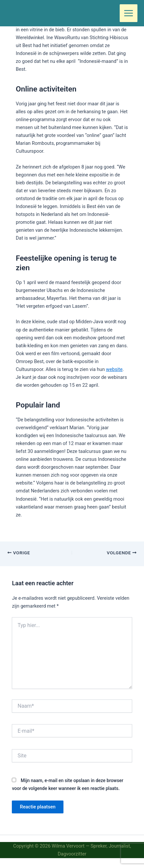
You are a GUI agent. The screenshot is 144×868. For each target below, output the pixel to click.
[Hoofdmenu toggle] (129, 13)
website (114, 369)
